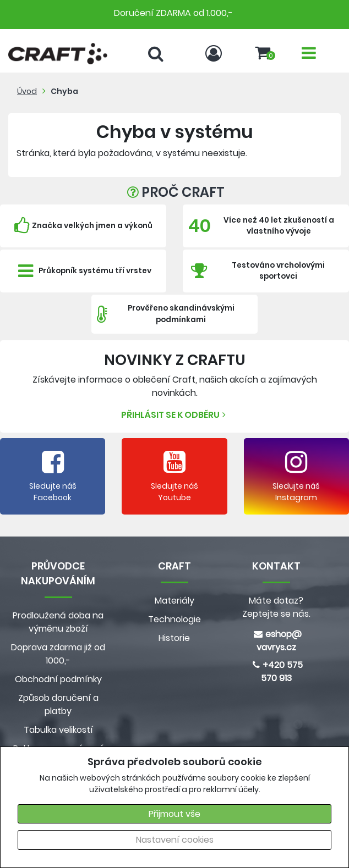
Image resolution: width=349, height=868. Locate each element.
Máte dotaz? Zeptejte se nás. (276, 607)
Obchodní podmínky (58, 679)
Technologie (174, 619)
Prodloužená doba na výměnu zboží (58, 622)
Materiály (174, 601)
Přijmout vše (174, 814)
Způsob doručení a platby (58, 704)
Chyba (64, 91)
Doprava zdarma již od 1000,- (58, 654)
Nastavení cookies (175, 840)
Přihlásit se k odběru (175, 415)
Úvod (27, 91)
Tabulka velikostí (58, 730)
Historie (174, 638)
